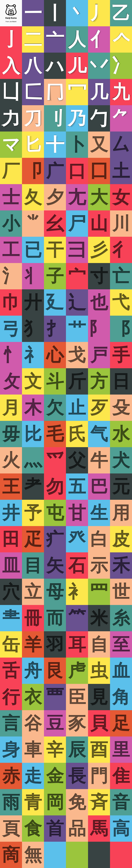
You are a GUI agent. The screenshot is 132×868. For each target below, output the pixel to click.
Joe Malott (13, 22)
